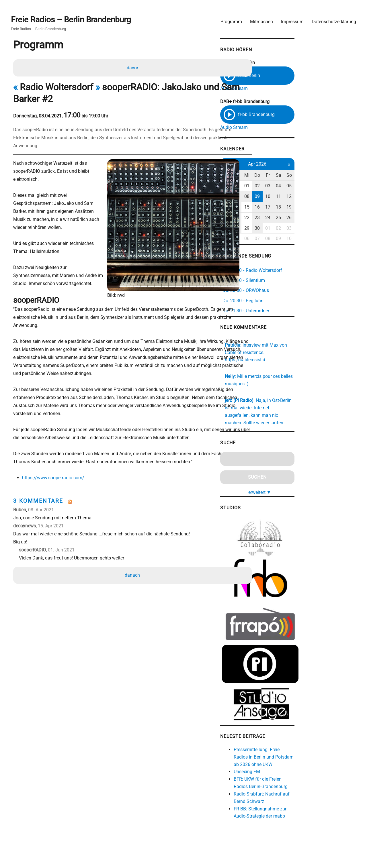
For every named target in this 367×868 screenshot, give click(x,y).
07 (285, 197)
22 (297, 218)
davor (133, 67)
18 (332, 208)
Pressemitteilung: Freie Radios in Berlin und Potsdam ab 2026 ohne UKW (315, 757)
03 (321, 187)
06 (273, 197)
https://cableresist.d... (322, 352)
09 (309, 197)
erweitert (311, 477)
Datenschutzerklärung (331, 19)
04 (332, 187)
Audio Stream (281, 87)
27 (273, 229)
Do (309, 176)
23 (309, 218)
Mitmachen (259, 19)
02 (309, 187)
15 (297, 208)
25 (332, 218)
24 (321, 218)
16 (309, 208)
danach (133, 560)
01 (297, 187)
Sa (332, 176)
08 (297, 197)
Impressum (289, 19)
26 (344, 218)
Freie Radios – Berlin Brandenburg (74, 18)
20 (273, 218)
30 (273, 187)
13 (273, 208)
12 (344, 197)
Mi (297, 176)
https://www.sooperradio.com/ (55, 462)
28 (285, 229)
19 (344, 208)
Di (285, 176)
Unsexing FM (294, 772)
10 (321, 197)
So (344, 176)
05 (344, 187)
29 (297, 229)
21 (285, 218)
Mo (273, 176)
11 (332, 197)
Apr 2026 (309, 165)
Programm (228, 19)
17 (321, 208)
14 (285, 208)
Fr (321, 176)
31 (285, 187)
